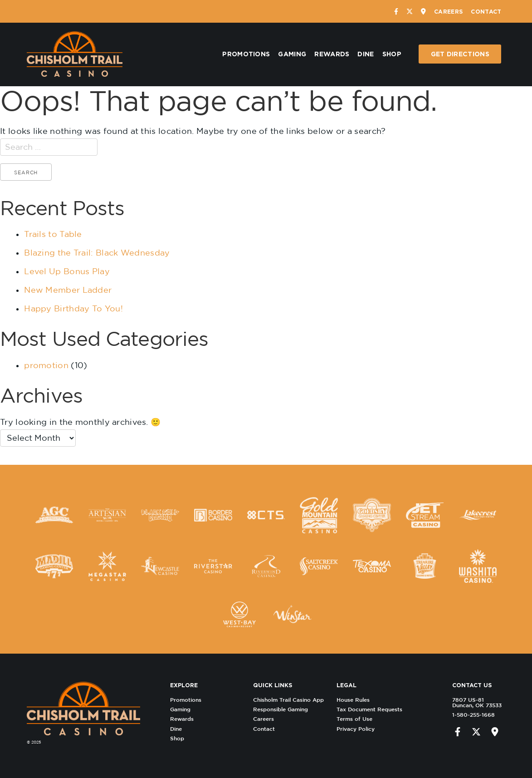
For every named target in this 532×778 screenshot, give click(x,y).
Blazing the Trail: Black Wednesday (97, 253)
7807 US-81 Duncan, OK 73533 (475, 702)
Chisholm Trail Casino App (290, 700)
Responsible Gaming (282, 709)
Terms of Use (356, 719)
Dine (366, 54)
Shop (392, 54)
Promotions (246, 54)
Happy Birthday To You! (73, 308)
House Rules (355, 700)
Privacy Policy (357, 729)
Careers (448, 11)
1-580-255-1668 (472, 715)
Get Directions (460, 54)
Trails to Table (53, 234)
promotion (46, 365)
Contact (486, 11)
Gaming (292, 54)
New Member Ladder (68, 290)
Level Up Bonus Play (67, 271)
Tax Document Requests (371, 709)
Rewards (332, 54)
